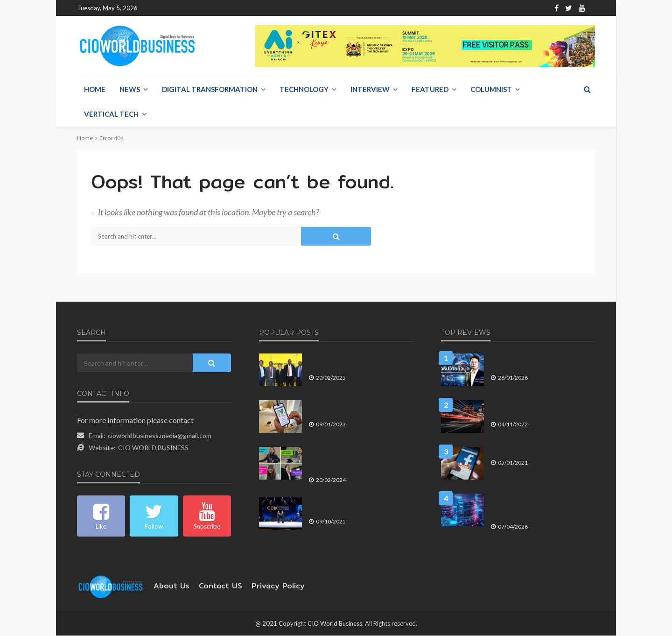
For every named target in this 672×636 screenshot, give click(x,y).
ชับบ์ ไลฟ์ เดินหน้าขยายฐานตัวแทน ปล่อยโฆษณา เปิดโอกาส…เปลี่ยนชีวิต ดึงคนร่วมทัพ (361, 460)
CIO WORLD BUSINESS (153, 448)
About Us (185, 8)
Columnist (491, 90)
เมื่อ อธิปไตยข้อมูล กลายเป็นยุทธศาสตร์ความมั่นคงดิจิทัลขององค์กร (541, 362)
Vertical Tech (111, 114)
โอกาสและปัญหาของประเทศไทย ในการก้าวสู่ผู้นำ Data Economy (542, 409)
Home (154, 8)
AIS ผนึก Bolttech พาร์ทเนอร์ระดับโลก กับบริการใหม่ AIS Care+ (357, 409)
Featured (430, 90)
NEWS (130, 90)
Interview (370, 90)
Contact (220, 8)
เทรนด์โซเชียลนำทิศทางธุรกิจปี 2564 (538, 451)
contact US (213, 586)
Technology (304, 90)
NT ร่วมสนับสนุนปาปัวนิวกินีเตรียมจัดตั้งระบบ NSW (359, 362)
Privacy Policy (264, 586)
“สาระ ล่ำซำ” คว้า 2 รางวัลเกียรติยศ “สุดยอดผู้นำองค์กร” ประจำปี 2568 (359, 506)
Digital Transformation (210, 90)
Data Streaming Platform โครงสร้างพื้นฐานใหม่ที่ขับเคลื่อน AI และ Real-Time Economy (540, 506)
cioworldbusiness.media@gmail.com (160, 436)
